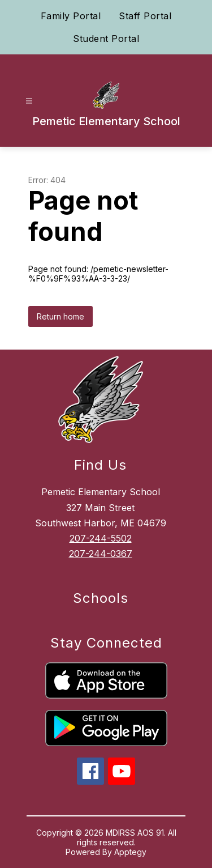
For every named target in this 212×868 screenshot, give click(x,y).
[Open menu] (29, 101)
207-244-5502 (101, 538)
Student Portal (106, 39)
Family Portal (71, 16)
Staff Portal (145, 16)
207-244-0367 (101, 554)
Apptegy (130, 852)
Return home (60, 316)
